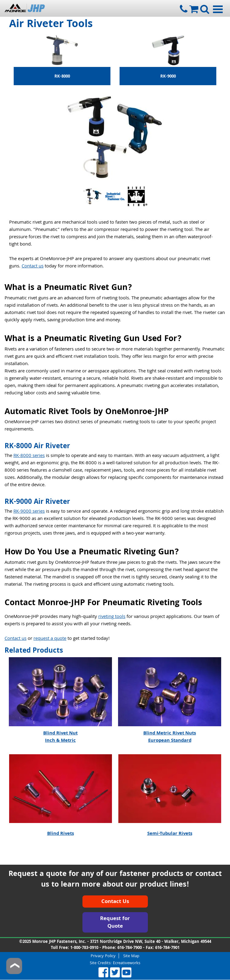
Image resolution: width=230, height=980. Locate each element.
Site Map (131, 956)
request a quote (50, 639)
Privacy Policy (103, 956)
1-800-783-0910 (84, 948)
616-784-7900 (130, 948)
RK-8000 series (29, 456)
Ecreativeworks (127, 963)
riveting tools (112, 617)
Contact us (33, 267)
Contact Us (115, 902)
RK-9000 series (29, 512)
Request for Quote (115, 923)
